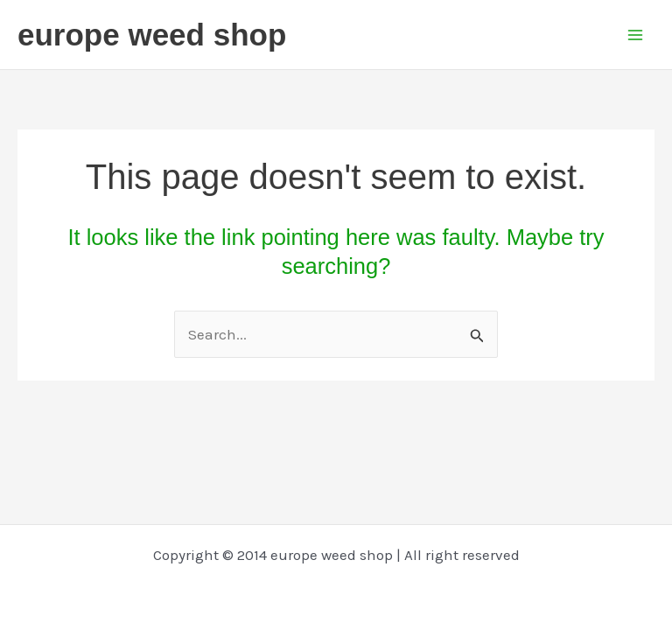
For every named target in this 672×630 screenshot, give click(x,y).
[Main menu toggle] (635, 35)
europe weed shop (152, 35)
